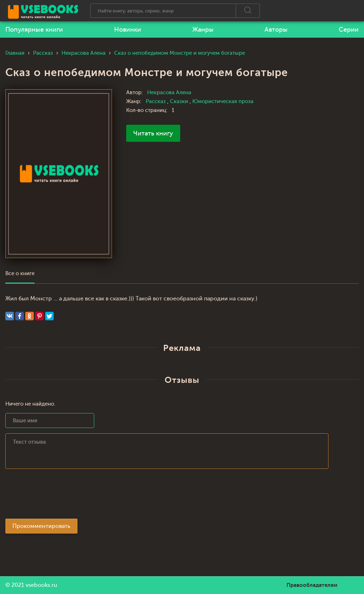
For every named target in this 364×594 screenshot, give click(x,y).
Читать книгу (153, 133)
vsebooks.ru (41, 585)
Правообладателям (312, 585)
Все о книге (20, 274)
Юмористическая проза (223, 101)
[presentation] (59, 496)
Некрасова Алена (169, 93)
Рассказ (156, 101)
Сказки (180, 101)
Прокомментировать (41, 526)
